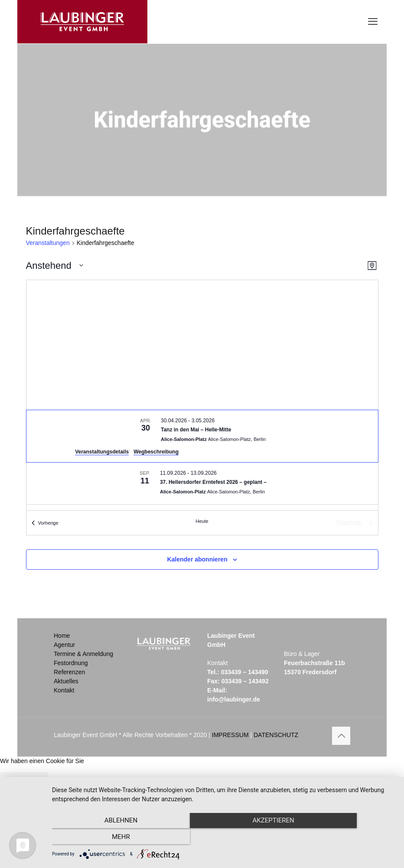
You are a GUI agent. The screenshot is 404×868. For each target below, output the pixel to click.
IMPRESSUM (230, 735)
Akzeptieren (224, 838)
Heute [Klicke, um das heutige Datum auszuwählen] (202, 521)
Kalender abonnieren (197, 559)
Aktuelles (66, 681)
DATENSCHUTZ (276, 735)
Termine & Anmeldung (83, 654)
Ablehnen (104, 838)
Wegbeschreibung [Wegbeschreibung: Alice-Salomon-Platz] (156, 452)
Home (62, 636)
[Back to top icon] (341, 736)
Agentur (64, 645)
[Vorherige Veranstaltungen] (45, 523)
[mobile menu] (373, 22)
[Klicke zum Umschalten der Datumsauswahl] (55, 266)
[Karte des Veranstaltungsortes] (202, 345)
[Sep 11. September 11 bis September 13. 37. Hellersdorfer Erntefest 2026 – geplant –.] (202, 483)
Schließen (24, 783)
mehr (344, 838)
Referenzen (69, 672)
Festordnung (71, 663)
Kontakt (64, 690)
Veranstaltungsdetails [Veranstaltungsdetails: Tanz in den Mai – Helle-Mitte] (102, 452)
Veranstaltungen (48, 243)
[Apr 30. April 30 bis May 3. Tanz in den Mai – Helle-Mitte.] (202, 436)
